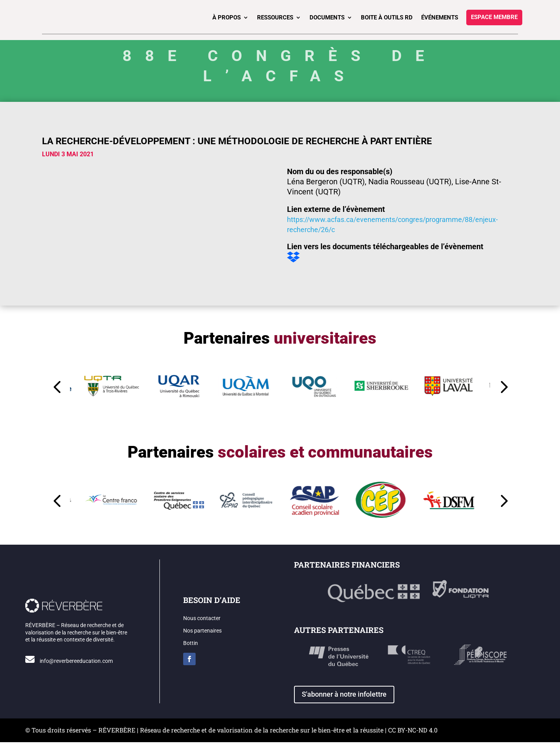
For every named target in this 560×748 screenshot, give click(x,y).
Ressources (275, 17)
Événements (440, 17)
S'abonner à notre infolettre (344, 700)
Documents (327, 17)
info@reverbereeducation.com (76, 667)
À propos (227, 17)
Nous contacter (202, 624)
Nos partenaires (202, 636)
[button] (394, 389)
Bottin (191, 649)
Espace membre (494, 17)
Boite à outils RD (387, 17)
